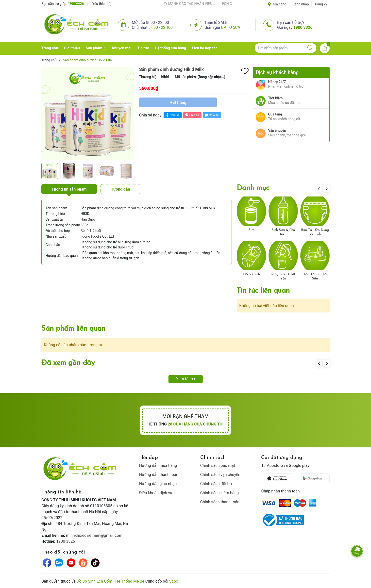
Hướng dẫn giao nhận (158, 484)
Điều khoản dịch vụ (156, 493)
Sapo (174, 581)
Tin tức (143, 48)
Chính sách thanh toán (220, 502)
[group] (88, 114)
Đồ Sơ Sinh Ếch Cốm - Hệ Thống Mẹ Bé (110, 581)
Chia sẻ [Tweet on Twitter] (211, 115)
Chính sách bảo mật (218, 465)
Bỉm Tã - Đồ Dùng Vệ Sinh (315, 232)
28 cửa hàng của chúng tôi (196, 424)
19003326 (76, 4)
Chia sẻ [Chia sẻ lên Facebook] (172, 115)
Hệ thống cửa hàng (171, 48)
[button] (327, 189)
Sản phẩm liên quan (73, 329)
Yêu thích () (102, 4)
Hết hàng (178, 102)
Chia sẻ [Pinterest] (192, 115)
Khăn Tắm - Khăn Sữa (315, 277)
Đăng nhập (301, 4)
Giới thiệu (72, 48)
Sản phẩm (94, 48)
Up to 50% (231, 27)
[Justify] (310, 48)
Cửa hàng (277, 4)
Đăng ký (321, 4)
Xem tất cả (186, 379)
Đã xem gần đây (68, 363)
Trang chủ (50, 48)
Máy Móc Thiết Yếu (283, 277)
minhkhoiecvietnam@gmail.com (94, 535)
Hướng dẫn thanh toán (159, 475)
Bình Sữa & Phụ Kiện (283, 232)
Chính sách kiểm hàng (220, 493)
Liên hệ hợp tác (205, 48)
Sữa (252, 230)
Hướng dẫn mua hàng (158, 465)
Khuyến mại (122, 48)
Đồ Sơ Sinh (252, 274)
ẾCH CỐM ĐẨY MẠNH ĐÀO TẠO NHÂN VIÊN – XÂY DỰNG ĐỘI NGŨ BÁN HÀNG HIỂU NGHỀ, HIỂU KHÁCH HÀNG (185, 4)
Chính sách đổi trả (216, 484)
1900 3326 (303, 27)
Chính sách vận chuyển (220, 475)
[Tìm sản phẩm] (286, 48)
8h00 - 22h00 (161, 27)
